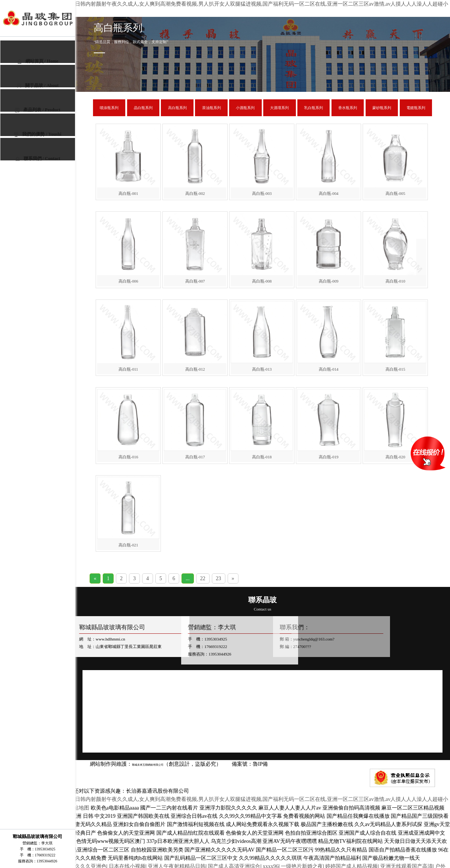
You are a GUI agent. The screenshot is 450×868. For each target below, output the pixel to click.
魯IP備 (274, 764)
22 (203, 578)
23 (219, 578)
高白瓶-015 (395, 369)
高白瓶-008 (262, 281)
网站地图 (79, 808)
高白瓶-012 (195, 369)
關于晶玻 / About (38, 85)
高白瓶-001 (128, 193)
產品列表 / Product (37, 110)
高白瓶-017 (195, 457)
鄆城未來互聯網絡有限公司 (154, 764)
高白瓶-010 (395, 281)
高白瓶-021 (128, 545)
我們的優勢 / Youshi (37, 134)
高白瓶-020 (395, 457)
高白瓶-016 (128, 457)
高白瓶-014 (329, 369)
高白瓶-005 (395, 193)
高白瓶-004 (329, 193)
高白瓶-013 (262, 369)
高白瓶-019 (329, 457)
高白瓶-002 (195, 193)
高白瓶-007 (195, 281)
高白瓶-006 (128, 281)
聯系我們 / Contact (38, 159)
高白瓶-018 (262, 457)
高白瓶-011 (128, 369)
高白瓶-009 (329, 281)
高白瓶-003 (262, 193)
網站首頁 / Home (38, 61)
